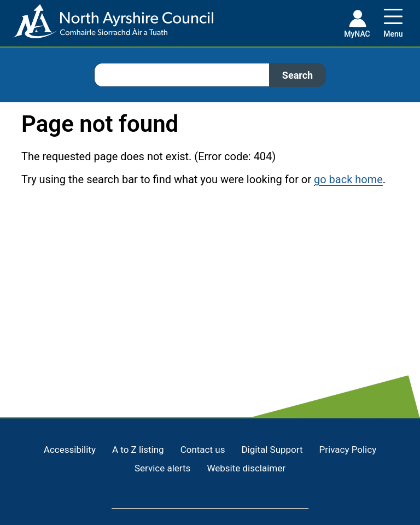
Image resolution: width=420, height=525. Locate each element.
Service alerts (162, 468)
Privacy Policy (348, 450)
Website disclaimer (246, 468)
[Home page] (107, 25)
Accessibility (70, 450)
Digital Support (272, 450)
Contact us (203, 450)
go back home (348, 179)
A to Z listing (138, 450)
